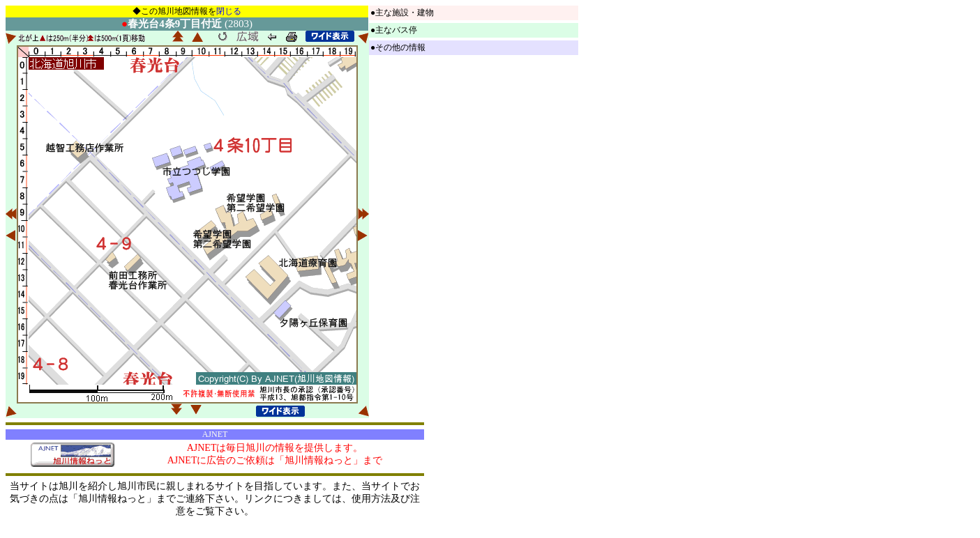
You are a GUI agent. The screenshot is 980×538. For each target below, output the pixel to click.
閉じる (229, 11)
